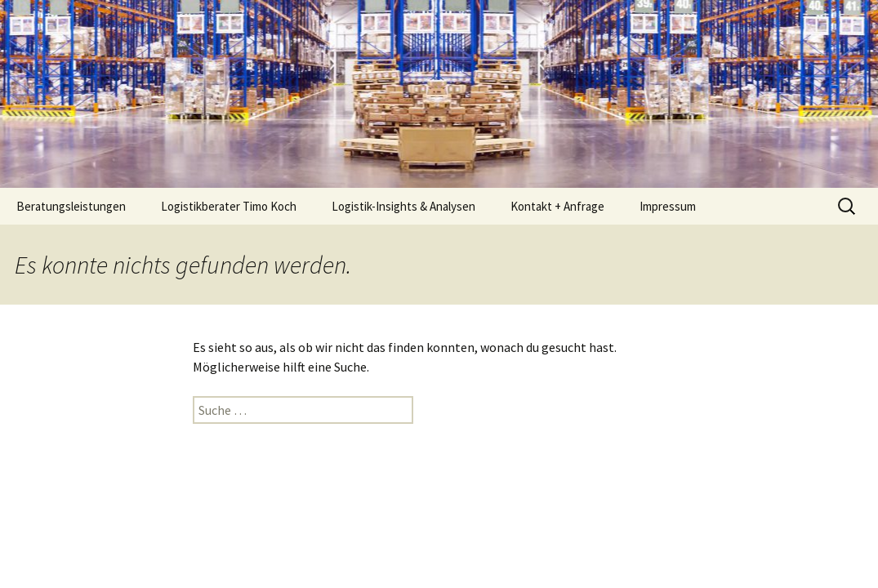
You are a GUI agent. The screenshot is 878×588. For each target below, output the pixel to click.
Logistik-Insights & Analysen (403, 206)
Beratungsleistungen (71, 206)
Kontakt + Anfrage (557, 206)
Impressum (668, 206)
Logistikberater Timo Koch (229, 206)
